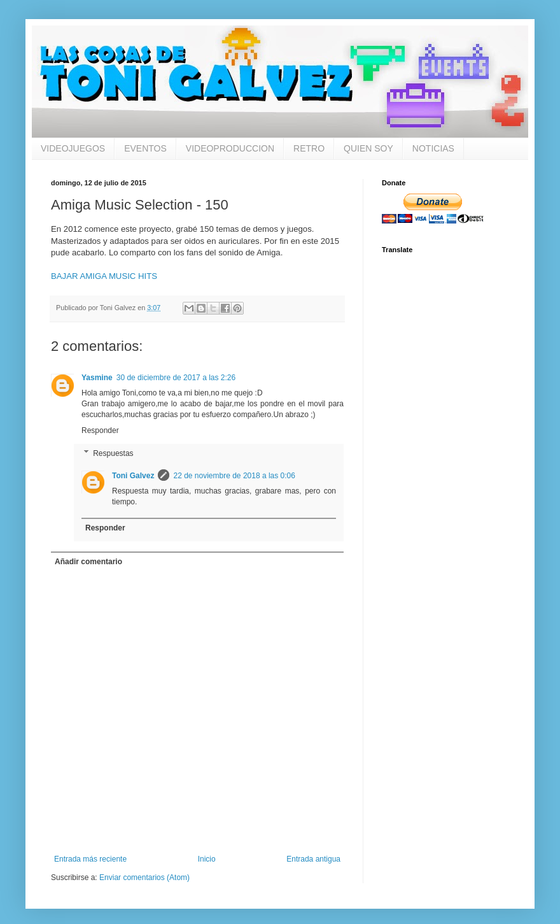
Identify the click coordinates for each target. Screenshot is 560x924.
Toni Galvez (133, 476)
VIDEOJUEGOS (73, 148)
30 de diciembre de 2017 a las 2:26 (176, 378)
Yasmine (97, 378)
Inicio (207, 859)
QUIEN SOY (368, 148)
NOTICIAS (433, 148)
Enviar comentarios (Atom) (144, 878)
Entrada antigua (313, 859)
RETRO (309, 148)
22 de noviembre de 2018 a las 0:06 (234, 476)
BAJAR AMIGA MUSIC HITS (104, 276)
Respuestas (113, 453)
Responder (100, 430)
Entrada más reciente (90, 859)
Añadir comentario (88, 562)
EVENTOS (145, 148)
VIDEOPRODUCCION (230, 148)
